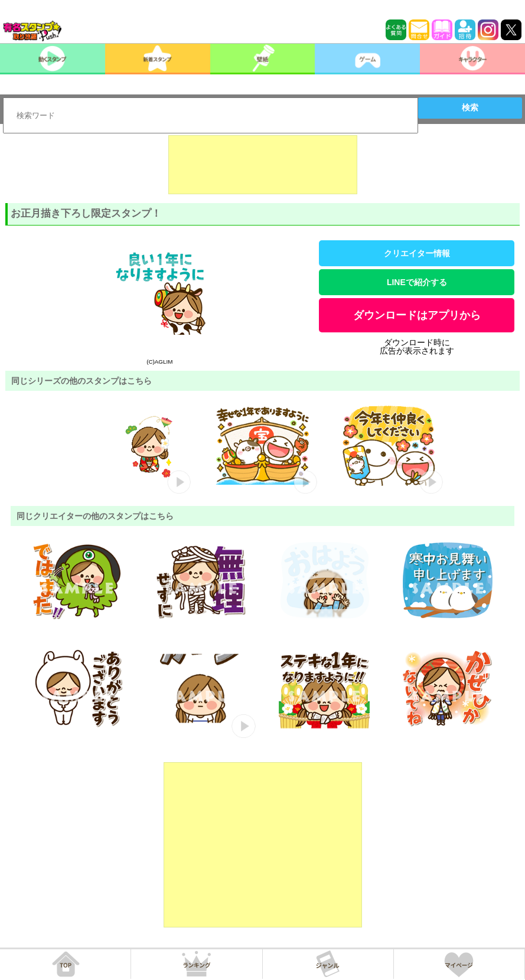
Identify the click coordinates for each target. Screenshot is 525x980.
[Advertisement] (263, 165)
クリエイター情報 (417, 253)
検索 (470, 107)
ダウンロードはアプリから (417, 315)
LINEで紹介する (417, 282)
